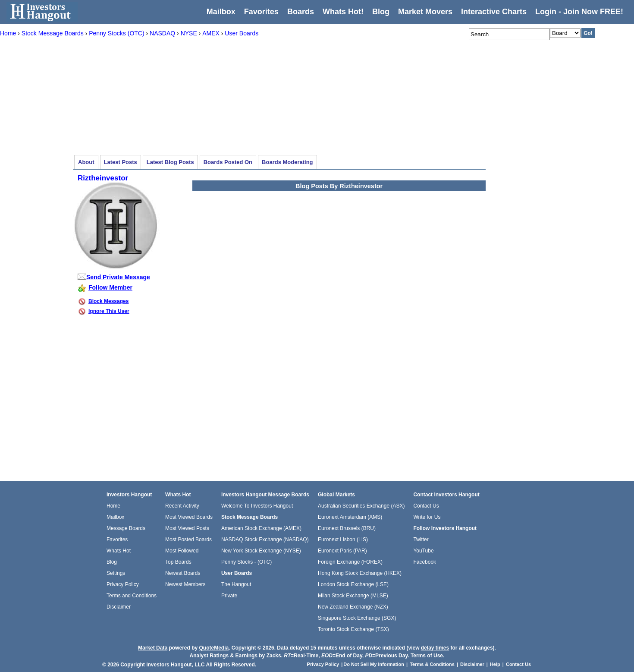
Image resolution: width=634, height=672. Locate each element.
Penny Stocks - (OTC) (246, 562)
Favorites (261, 12)
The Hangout (236, 584)
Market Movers (425, 12)
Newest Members (185, 584)
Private (229, 596)
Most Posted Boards (188, 539)
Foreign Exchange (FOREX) (350, 562)
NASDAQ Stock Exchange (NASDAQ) (265, 539)
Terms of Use (427, 656)
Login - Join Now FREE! (579, 12)
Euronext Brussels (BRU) (347, 528)
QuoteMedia (214, 648)
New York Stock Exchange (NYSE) (261, 551)
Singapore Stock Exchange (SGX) (357, 618)
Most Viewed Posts (187, 528)
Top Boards (178, 562)
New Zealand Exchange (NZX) (353, 607)
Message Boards (126, 528)
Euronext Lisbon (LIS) (343, 539)
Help (495, 664)
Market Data (153, 648)
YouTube (423, 551)
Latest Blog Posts (170, 162)
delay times (435, 648)
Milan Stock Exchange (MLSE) (353, 596)
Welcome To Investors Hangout (257, 506)
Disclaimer (119, 607)
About (86, 162)
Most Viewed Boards (189, 517)
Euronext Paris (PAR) (342, 551)
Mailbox (221, 12)
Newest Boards (183, 573)
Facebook (425, 562)
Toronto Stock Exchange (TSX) (353, 629)
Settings (116, 573)
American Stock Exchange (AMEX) (261, 528)
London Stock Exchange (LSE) (353, 584)
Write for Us (427, 517)
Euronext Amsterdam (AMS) (350, 517)
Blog (112, 562)
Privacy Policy (123, 584)
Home (113, 506)
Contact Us (426, 506)
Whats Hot (119, 551)
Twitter (421, 539)
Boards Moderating (287, 162)
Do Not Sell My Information (374, 664)
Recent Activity (182, 506)
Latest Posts (121, 162)
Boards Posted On (228, 162)
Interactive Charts (494, 12)
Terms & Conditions (432, 664)
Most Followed (182, 551)
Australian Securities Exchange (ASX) (361, 506)
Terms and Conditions (132, 596)
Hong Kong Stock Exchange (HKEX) (360, 573)
